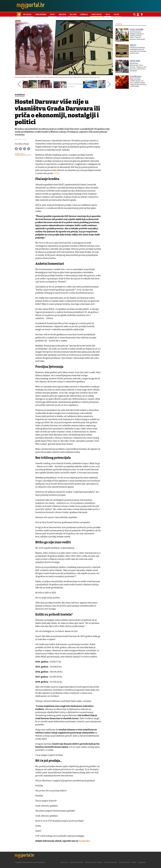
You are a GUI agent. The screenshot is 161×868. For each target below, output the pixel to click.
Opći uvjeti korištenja (77, 862)
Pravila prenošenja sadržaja (94, 862)
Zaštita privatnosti (125, 862)
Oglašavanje (142, 862)
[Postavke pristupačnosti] (142, 14)
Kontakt (134, 862)
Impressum (65, 862)
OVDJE (57, 173)
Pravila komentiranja (111, 862)
